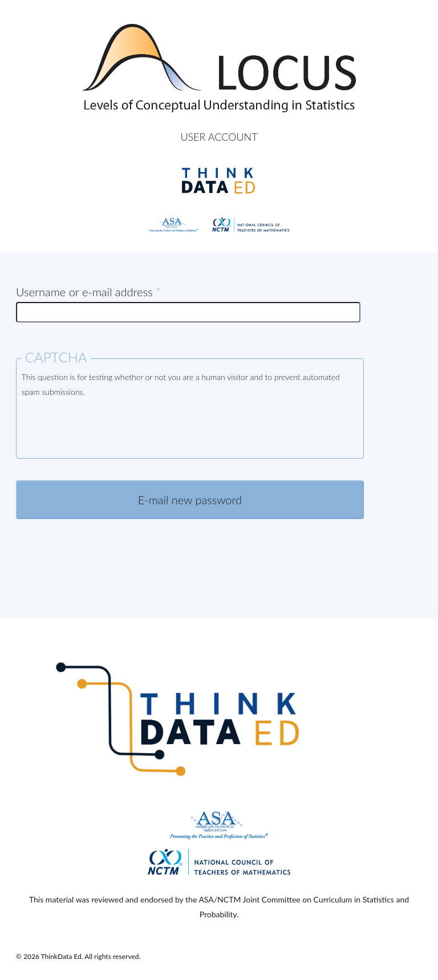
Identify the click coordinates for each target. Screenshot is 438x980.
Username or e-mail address (88, 292)
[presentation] (108, 430)
